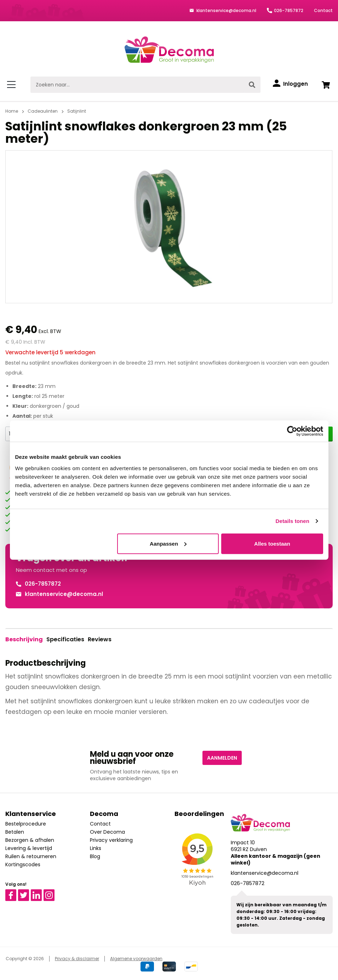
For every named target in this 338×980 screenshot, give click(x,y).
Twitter (27, 892)
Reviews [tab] (100, 639)
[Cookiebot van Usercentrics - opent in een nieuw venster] (292, 431)
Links (96, 848)
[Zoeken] (252, 85)
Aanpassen (168, 543)
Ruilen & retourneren (31, 856)
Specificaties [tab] (65, 639)
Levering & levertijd (29, 848)
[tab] (24, 640)
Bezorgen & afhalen (30, 840)
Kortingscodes (23, 864)
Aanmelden (222, 758)
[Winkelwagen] (326, 85)
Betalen (15, 832)
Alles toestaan (272, 543)
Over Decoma (107, 832)
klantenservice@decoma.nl (226, 10)
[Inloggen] (290, 84)
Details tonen (293, 521)
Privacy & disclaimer (77, 959)
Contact (323, 10)
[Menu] (13, 85)
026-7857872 (289, 10)
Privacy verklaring (111, 840)
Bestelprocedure (26, 824)
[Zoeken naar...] (137, 85)
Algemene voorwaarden (136, 959)
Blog (95, 856)
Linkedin (41, 892)
